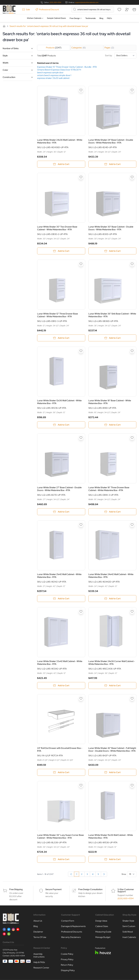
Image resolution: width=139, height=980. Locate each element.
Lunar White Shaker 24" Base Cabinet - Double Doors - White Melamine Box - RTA (111, 141)
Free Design (75, 18)
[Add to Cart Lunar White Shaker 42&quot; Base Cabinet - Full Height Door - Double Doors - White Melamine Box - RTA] (112, 772)
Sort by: (121, 56)
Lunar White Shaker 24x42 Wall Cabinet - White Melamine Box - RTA (111, 576)
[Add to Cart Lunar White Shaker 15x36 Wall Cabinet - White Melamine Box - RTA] (112, 859)
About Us (38, 921)
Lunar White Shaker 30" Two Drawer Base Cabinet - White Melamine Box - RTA (57, 228)
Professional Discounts (72, 932)
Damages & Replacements (73, 926)
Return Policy (67, 965)
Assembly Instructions (39, 955)
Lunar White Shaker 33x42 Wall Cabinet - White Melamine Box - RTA (60, 663)
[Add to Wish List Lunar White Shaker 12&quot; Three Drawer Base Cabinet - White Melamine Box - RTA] (81, 264)
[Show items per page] (132, 874)
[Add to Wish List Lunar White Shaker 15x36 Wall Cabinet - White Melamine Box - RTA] (132, 785)
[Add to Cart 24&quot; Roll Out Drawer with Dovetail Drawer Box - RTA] (61, 772)
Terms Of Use (40, 937)
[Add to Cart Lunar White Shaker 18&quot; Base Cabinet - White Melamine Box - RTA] (112, 425)
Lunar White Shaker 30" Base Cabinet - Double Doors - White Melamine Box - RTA (111, 228)
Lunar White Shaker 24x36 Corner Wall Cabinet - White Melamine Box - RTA (112, 663)
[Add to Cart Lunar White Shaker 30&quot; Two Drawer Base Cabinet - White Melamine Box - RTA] (61, 251)
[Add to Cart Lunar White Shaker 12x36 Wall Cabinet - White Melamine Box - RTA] (61, 425)
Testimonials (91, 18)
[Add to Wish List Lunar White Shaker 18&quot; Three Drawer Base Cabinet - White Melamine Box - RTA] (132, 438)
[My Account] (127, 9)
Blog (101, 18)
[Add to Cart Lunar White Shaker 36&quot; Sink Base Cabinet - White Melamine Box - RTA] (112, 338)
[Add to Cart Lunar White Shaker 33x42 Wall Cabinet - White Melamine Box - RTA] (61, 685)
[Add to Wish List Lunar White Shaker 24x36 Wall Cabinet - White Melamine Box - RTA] (81, 90)
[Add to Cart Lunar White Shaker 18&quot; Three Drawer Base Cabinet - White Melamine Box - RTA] (112, 512)
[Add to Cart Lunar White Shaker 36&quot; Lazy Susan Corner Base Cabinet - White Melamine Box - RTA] (61, 859)
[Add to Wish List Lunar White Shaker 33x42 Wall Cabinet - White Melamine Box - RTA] (81, 612)
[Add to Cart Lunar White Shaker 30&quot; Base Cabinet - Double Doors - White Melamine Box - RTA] (112, 251)
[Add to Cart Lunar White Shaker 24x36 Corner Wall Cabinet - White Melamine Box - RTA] (112, 685)
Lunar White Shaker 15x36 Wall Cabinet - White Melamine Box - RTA (111, 836)
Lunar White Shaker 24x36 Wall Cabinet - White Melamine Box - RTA (60, 141)
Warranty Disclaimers (71, 937)
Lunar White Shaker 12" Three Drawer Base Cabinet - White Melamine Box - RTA (58, 315)
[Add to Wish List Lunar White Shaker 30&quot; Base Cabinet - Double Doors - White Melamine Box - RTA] (132, 177)
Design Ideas (101, 921)
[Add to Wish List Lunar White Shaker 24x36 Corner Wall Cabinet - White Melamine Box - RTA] (132, 612)
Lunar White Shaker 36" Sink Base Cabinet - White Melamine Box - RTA (112, 315)
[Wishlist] (119, 9)
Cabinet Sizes (102, 926)
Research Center (41, 968)
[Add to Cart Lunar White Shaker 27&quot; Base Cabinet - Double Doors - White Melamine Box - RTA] (61, 512)
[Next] (104, 874)
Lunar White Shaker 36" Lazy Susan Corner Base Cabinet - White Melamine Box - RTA (60, 836)
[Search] (75, 9)
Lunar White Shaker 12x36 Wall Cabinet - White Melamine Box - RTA (59, 402)
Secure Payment (53, 889)
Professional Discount (47, 10)
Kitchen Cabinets (34, 18)
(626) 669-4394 (55, 2)
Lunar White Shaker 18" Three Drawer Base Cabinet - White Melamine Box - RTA (109, 489)
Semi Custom (129, 926)
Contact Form (68, 921)
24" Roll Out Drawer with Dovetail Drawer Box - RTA (60, 749)
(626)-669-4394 (18, 956)
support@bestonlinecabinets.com (87, 2)
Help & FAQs (39, 962)
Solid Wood (128, 932)
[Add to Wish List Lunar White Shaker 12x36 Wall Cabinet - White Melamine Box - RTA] (81, 351)
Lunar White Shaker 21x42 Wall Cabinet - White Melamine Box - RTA (59, 576)
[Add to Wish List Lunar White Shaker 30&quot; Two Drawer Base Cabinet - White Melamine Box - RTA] (81, 177)
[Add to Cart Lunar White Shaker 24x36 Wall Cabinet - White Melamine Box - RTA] (61, 164)
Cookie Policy (67, 954)
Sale (26, 10)
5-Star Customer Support (126, 890)
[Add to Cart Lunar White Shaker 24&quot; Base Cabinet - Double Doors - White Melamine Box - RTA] (112, 164)
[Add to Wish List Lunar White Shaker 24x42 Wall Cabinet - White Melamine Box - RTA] (132, 525)
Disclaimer (38, 932)
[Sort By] (125, 56)
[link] (71, 874)
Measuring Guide (103, 932)
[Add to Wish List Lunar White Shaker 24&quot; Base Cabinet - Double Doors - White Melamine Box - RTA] (132, 90)
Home (4, 26)
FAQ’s (109, 18)
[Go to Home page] (9, 10)
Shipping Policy (68, 970)
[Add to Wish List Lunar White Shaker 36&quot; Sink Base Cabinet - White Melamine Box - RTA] (132, 264)
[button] (18, 48)
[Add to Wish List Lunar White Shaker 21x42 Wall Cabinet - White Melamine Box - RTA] (81, 525)
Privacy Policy (67, 959)
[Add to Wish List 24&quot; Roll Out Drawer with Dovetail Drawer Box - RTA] (81, 698)
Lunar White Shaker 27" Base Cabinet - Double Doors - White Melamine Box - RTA (59, 489)
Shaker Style (128, 921)
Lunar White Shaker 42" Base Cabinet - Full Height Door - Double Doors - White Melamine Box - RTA (112, 749)
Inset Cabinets (129, 937)
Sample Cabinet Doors (56, 18)
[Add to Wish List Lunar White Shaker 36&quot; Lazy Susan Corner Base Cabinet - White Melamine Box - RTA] (81, 785)
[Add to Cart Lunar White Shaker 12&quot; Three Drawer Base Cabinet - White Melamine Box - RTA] (61, 338)
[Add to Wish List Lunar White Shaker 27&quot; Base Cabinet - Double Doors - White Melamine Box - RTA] (81, 438)
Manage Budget (103, 937)
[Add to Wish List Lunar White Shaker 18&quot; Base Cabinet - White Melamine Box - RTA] (132, 351)
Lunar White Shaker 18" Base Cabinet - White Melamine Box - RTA (110, 402)
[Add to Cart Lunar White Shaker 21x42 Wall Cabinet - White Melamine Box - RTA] (61, 599)
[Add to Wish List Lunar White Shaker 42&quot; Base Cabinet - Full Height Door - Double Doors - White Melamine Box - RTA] (132, 698)
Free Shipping (16, 889)
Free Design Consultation (90, 889)
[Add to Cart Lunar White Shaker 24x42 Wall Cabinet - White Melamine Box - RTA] (112, 599)
